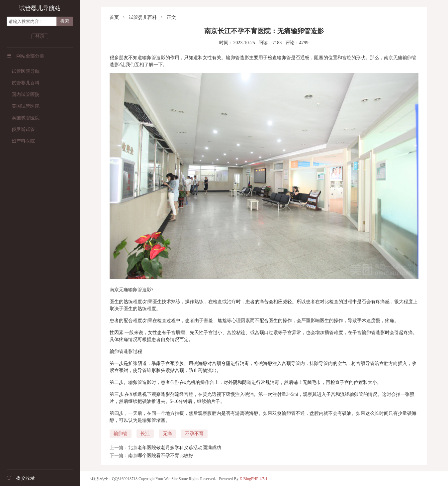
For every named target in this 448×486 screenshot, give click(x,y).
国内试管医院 (23, 95)
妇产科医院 (21, 141)
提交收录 (21, 478)
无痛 (167, 434)
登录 (40, 36)
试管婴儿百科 (23, 83)
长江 (145, 434)
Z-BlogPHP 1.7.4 (253, 479)
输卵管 (121, 434)
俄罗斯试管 (21, 129)
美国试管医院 (23, 106)
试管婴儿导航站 (40, 8)
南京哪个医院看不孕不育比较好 (161, 456)
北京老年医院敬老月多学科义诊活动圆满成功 (175, 448)
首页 (114, 17)
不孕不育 (194, 434)
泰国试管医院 (23, 118)
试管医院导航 (23, 71)
